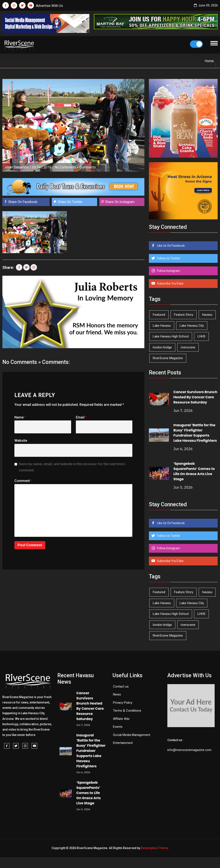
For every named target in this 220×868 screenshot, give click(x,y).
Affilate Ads (121, 719)
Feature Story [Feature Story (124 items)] (184, 315)
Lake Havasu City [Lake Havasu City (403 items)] (192, 326)
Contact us (121, 686)
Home (209, 61)
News (117, 694)
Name (20, 417)
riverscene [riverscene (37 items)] (188, 347)
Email (81, 417)
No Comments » (67, 167)
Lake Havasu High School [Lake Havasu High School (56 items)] (171, 336)
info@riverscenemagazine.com (189, 750)
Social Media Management (132, 735)
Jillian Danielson (16, 167)
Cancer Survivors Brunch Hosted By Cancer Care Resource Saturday (195, 397)
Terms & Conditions (127, 711)
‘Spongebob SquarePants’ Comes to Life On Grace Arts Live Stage (194, 471)
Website (21, 441)
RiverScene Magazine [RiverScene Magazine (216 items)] (168, 358)
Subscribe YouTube (170, 283)
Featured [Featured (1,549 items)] (159, 315)
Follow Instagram (168, 271)
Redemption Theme (155, 848)
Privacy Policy (123, 703)
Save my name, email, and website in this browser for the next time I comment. (72, 467)
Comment (23, 481)
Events (118, 727)
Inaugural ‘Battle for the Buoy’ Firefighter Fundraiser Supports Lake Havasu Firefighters (195, 433)
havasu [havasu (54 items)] (207, 315)
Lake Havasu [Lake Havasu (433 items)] (162, 326)
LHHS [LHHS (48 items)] (201, 336)
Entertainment (123, 743)
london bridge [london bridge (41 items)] (162, 347)
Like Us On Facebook (171, 246)
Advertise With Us (49, 6)
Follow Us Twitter (168, 258)
